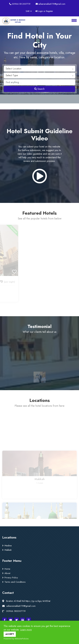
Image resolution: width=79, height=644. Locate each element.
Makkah (8, 550)
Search (39, 89)
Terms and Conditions (15, 582)
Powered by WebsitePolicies (16, 639)
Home (7, 569)
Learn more (26, 630)
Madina (8, 546)
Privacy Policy (11, 578)
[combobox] (39, 69)
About (7, 573)
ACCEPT (10, 634)
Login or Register (44, 11)
